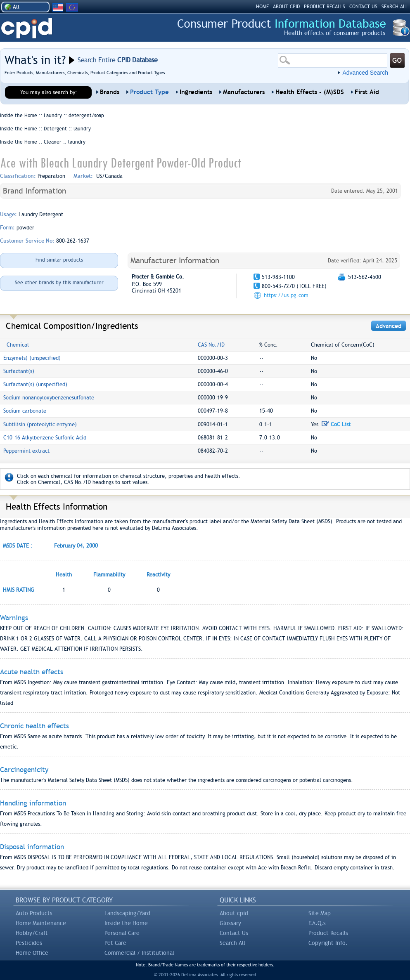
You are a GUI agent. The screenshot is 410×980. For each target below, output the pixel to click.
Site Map (320, 913)
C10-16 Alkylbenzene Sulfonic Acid (45, 438)
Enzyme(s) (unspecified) (32, 358)
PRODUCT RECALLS (325, 7)
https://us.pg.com (286, 295)
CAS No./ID (211, 345)
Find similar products (59, 260)
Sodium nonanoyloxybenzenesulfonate (49, 398)
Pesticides (29, 943)
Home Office (32, 953)
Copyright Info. (328, 943)
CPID (27, 28)
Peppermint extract (26, 451)
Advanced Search (365, 73)
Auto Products (34, 913)
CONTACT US (363, 7)
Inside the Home (126, 923)
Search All (232, 943)
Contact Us (234, 933)
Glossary (230, 923)
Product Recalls (328, 933)
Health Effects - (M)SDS (310, 92)
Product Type (149, 92)
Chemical (18, 345)
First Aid (367, 92)
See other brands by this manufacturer (59, 283)
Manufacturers (244, 92)
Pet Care (115, 943)
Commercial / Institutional (139, 953)
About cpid (234, 913)
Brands (110, 92)
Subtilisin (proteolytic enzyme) (40, 424)
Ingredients (196, 92)
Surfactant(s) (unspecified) (35, 384)
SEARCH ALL (395, 7)
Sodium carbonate (25, 411)
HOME (262, 7)
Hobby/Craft (32, 933)
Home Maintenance (41, 923)
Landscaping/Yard (127, 913)
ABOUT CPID (286, 7)
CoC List (336, 424)
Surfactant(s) (19, 371)
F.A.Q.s (317, 923)
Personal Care (122, 933)
